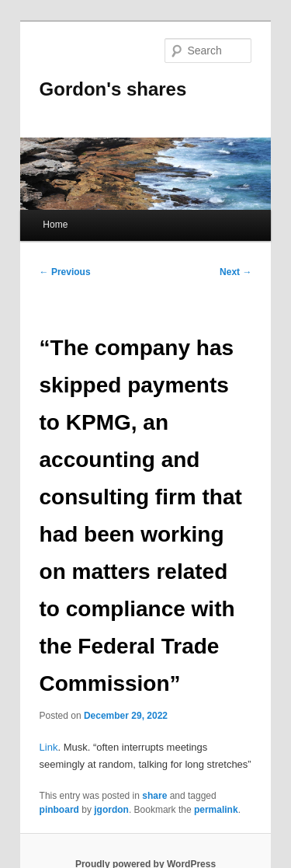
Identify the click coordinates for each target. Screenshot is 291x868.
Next (236, 272)
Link (49, 747)
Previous (65, 272)
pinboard (59, 810)
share (154, 796)
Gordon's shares (113, 89)
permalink (216, 810)
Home (55, 225)
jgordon (111, 810)
